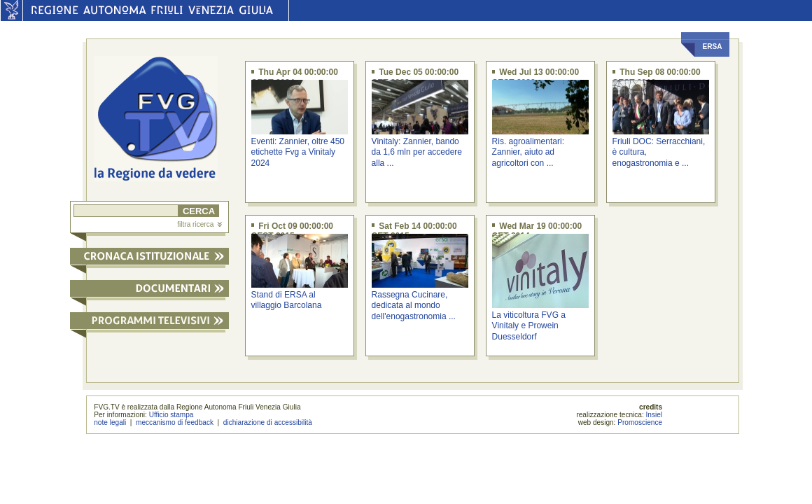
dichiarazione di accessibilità (268, 422)
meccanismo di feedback (175, 422)
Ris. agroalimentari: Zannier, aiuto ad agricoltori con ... (528, 152)
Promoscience (640, 422)
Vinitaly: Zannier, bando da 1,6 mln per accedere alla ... (417, 152)
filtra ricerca (199, 224)
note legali (110, 422)
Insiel (654, 415)
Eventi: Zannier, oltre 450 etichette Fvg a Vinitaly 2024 (298, 152)
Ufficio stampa (171, 415)
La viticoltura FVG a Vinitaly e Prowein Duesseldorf (529, 326)
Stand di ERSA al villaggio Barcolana (287, 300)
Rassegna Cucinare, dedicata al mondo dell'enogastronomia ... (414, 306)
